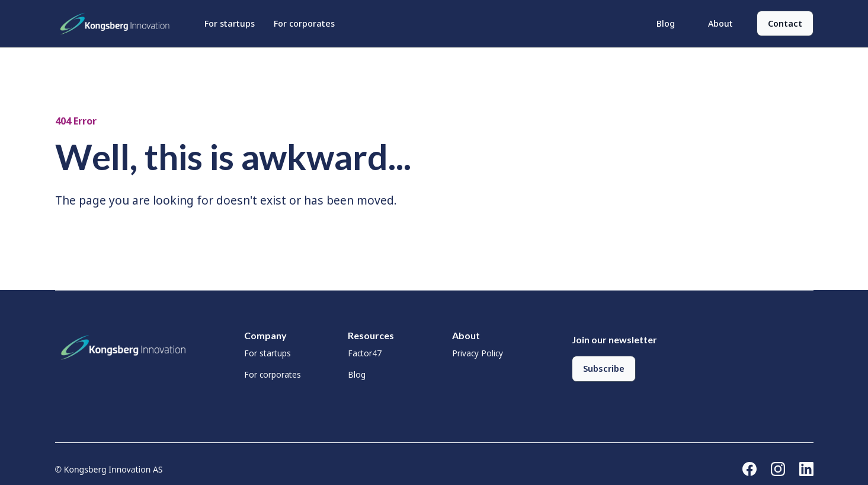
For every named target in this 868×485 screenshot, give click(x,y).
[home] (118, 24)
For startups (230, 23)
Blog (666, 23)
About (720, 23)
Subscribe (604, 368)
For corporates (304, 23)
